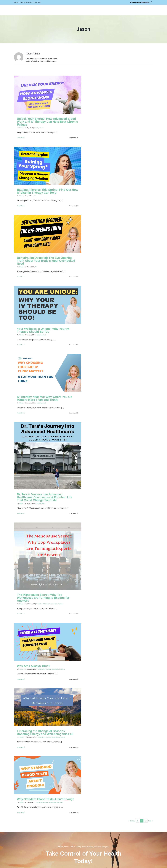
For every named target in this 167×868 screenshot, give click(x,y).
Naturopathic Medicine (56, 604)
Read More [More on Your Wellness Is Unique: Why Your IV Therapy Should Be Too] (20, 345)
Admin (21, 128)
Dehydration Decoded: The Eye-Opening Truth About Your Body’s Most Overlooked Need (46, 261)
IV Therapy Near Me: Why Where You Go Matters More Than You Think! (45, 398)
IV (35, 196)
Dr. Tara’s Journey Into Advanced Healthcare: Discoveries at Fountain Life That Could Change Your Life (45, 497)
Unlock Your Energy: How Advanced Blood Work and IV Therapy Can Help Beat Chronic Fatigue (47, 122)
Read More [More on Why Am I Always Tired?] (20, 679)
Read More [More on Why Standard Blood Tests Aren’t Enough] (20, 812)
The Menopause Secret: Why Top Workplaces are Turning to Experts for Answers (43, 598)
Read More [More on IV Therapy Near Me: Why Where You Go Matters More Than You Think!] (20, 413)
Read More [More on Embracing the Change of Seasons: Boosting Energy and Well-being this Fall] (20, 747)
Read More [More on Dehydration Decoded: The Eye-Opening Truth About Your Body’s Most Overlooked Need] (20, 277)
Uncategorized (39, 128)
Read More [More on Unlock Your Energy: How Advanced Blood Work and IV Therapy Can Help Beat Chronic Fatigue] (20, 138)
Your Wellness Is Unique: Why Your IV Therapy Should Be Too (43, 330)
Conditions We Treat (42, 604)
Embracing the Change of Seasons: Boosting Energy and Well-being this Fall (45, 732)
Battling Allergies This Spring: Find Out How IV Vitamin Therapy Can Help (47, 191)
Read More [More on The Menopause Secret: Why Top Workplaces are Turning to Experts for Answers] (20, 614)
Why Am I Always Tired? (34, 666)
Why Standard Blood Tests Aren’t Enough (46, 799)
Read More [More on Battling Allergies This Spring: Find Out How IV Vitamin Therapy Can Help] (20, 206)
